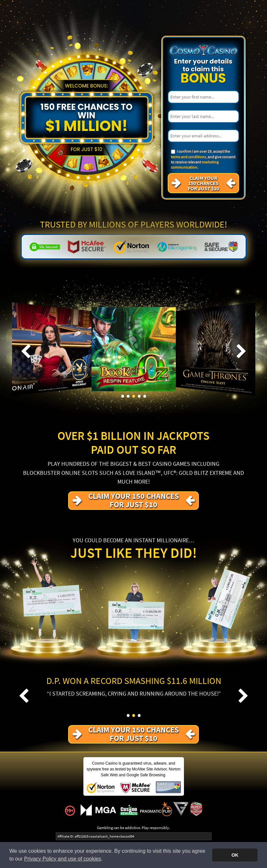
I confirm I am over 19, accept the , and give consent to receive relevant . (203, 159)
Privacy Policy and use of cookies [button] (62, 859)
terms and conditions (188, 157)
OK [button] (235, 855)
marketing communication (195, 164)
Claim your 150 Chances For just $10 (203, 183)
